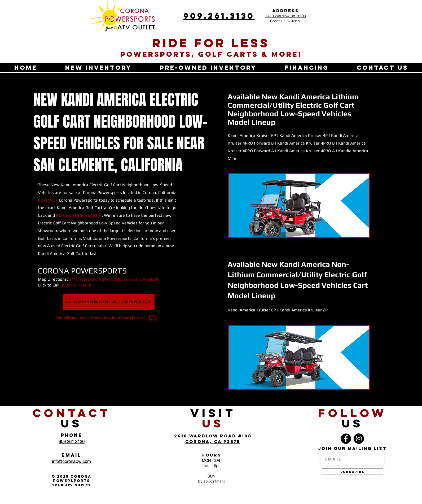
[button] (98, 68)
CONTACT (48, 200)
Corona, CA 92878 (286, 21)
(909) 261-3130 (76, 285)
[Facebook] (346, 439)
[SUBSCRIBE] (353, 472)
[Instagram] (359, 439)
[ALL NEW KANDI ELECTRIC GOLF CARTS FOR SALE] (109, 302)
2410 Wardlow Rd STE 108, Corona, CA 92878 (114, 279)
